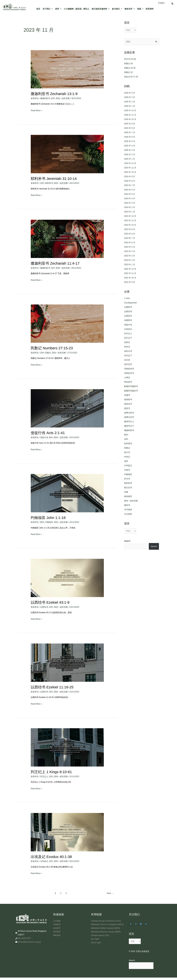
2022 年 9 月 (130, 282)
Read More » (36, 110)
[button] (48, 9)
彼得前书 (128, 400)
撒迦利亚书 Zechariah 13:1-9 (54, 94)
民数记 (48, 352)
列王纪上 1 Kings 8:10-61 (51, 771)
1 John (127, 298)
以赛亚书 (128, 316)
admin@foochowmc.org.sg (29, 941)
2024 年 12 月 (130, 163)
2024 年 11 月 (130, 168)
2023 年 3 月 (130, 256)
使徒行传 (44, 437)
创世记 (127, 342)
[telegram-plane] (146, 923)
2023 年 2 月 (130, 260)
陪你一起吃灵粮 (63, 98)
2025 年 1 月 (130, 159)
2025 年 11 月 (130, 115)
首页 (38, 9)
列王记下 (128, 338)
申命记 (127, 457)
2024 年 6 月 (130, 190)
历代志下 (128, 356)
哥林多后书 (129, 373)
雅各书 (127, 505)
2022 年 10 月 (130, 278)
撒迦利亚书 (45, 98)
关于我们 (48, 9)
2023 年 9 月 (130, 229)
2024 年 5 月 (130, 194)
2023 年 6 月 (130, 243)
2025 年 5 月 (130, 141)
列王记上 (44, 776)
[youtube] (141, 923)
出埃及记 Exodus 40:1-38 (51, 856)
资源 (140, 9)
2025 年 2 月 (130, 155)
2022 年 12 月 (130, 269)
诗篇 (126, 492)
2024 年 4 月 (130, 199)
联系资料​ (150, 9)
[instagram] (136, 923)
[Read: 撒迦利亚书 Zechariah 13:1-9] (67, 69)
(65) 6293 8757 (24, 937)
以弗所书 (128, 307)
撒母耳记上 (129, 422)
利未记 (127, 347)
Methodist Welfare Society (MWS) (106, 931)
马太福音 (128, 514)
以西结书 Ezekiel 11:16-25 (52, 686)
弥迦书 (127, 395)
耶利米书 (49, 183)
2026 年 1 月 (130, 106)
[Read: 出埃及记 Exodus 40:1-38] (67, 831)
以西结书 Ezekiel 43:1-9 (50, 602)
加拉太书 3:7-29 (131, 77)
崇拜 (58, 9)
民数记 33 (128, 72)
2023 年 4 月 (130, 251)
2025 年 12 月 (130, 111)
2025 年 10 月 (130, 119)
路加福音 (128, 496)
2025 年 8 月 (130, 128)
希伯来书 (128, 382)
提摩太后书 (129, 417)
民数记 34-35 (130, 68)
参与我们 (117, 9)
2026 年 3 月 (130, 97)
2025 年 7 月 (130, 133)
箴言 (126, 461)
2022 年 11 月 (130, 273)
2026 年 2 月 (130, 102)
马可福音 (128, 510)
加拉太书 (128, 351)
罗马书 (127, 479)
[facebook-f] (131, 923)
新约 (51, 437)
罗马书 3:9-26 (130, 59)
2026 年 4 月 (130, 93)
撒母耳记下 (129, 426)
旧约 (53, 98)
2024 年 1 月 (130, 212)
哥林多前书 (129, 369)
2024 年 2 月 (130, 207)
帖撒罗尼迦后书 (131, 391)
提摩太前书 (129, 413)
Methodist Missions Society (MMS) (106, 934)
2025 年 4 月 (130, 146)
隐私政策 (57, 934)
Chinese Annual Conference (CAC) (106, 920)
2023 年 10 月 (130, 225)
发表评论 (35, 98)
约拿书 (127, 470)
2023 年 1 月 (130, 265)
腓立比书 (128, 488)
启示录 (127, 360)
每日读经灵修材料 (101, 9)
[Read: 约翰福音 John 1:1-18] (67, 493)
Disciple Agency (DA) (100, 938)
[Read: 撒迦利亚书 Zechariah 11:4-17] (67, 238)
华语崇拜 (57, 924)
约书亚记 (128, 466)
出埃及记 (44, 860)
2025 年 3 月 (130, 150)
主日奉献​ (57, 920)
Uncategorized (130, 303)
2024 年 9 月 (130, 177)
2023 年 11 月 (130, 221)
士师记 (127, 378)
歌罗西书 (128, 444)
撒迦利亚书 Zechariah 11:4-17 (55, 263)
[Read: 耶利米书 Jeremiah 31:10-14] (67, 154)
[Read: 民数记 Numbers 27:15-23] (67, 323)
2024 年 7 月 (130, 185)
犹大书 (127, 452)
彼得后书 (128, 404)
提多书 (127, 408)
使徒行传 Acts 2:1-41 (48, 433)
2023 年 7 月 (130, 238)
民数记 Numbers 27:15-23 (52, 348)
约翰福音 (49, 522)
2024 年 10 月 (130, 172)
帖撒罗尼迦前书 (131, 386)
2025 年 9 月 (130, 124)
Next (110, 892)
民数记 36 (128, 64)
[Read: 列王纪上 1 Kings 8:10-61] (67, 747)
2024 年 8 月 (130, 181)
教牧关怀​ (130, 9)
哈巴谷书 (128, 364)
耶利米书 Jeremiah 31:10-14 (54, 178)
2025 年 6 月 (130, 137)
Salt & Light (96, 945)
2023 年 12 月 (130, 216)
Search (127, 541)
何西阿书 (128, 320)
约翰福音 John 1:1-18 (48, 517)
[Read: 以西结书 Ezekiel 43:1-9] (67, 577)
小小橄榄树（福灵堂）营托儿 (76, 9)
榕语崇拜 (57, 927)
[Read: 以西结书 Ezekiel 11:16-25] (67, 662)
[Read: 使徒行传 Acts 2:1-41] (67, 408)
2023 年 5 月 (130, 247)
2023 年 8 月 (130, 234)
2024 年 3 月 (130, 203)
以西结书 (44, 606)
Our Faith (95, 942)
